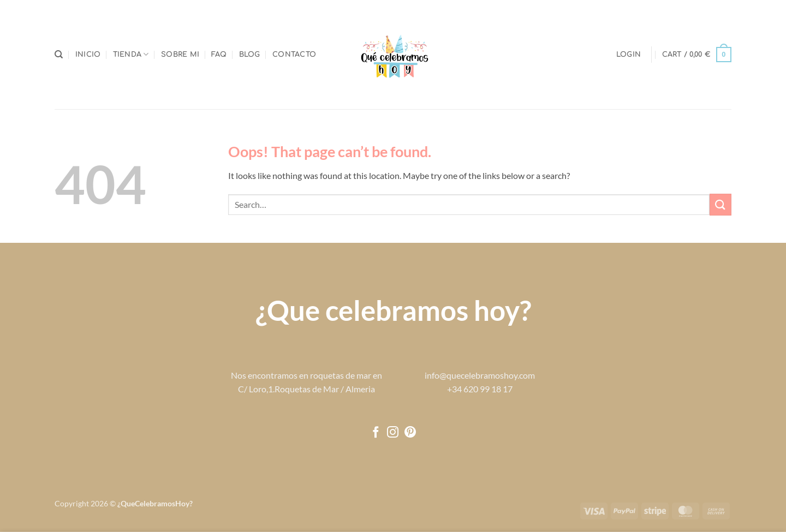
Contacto (294, 55)
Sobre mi (180, 55)
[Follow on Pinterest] (410, 433)
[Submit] (720, 204)
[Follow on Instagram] (393, 433)
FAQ (219, 55)
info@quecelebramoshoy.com (480, 375)
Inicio (88, 55)
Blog (250, 55)
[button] (629, 55)
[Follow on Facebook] (376, 433)
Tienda (131, 54)
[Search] (59, 55)
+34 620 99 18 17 (480, 389)
